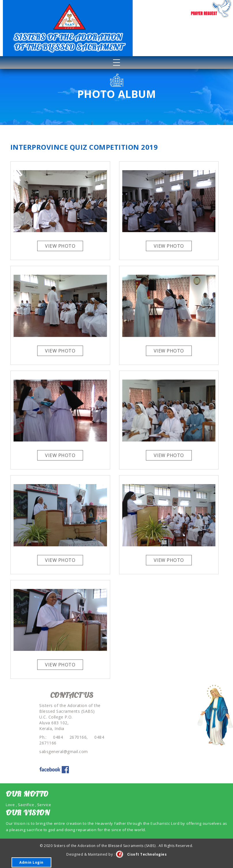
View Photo (60, 246)
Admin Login (31, 862)
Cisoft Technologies (141, 854)
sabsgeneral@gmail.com (64, 752)
